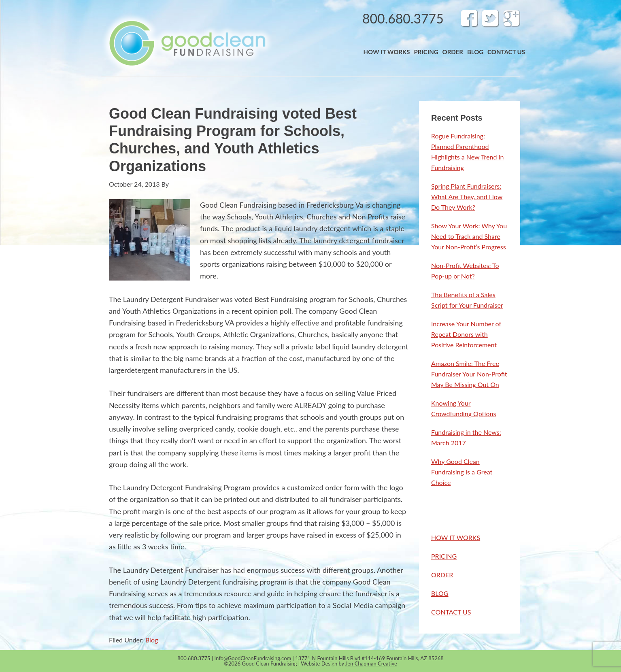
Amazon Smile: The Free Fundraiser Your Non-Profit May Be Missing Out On (469, 374)
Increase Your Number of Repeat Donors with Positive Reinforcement (466, 334)
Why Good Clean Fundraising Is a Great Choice (462, 472)
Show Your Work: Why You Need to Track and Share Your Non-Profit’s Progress (469, 236)
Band (187, 43)
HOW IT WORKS (456, 537)
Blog (152, 640)
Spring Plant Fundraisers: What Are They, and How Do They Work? (467, 197)
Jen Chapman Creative (371, 663)
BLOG (440, 593)
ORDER (442, 575)
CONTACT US (451, 612)
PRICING (444, 556)
